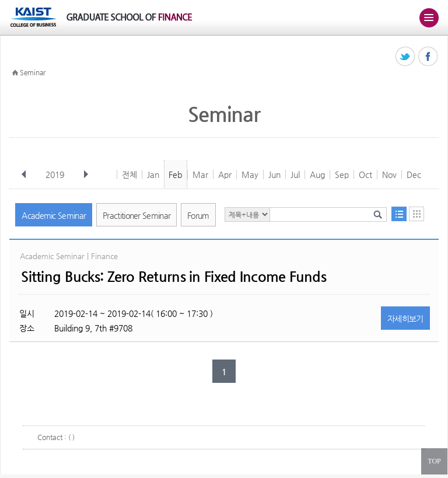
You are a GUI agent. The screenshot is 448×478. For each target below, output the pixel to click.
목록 (399, 214)
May (250, 175)
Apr (225, 175)
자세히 (405, 319)
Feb (175, 175)
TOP (434, 461)
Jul (295, 175)
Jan (153, 175)
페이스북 (428, 57)
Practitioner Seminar (136, 215)
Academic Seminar (54, 215)
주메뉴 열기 (429, 18)
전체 (129, 175)
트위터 (406, 57)
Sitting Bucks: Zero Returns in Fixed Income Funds (174, 277)
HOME (15, 73)
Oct (365, 175)
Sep (342, 175)
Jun (274, 175)
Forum (198, 215)
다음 (86, 175)
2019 (56, 175)
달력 (416, 214)
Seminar (33, 72)
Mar (200, 175)
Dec (414, 175)
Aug (317, 175)
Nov (389, 175)
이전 (24, 175)
